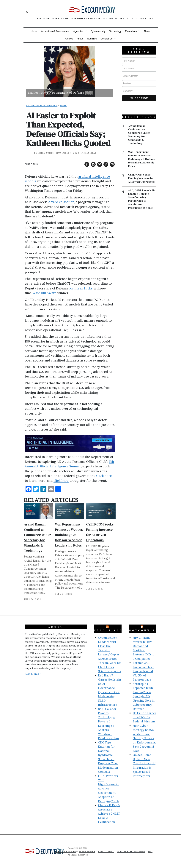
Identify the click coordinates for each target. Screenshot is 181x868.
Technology (115, 31)
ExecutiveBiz (111, 630)
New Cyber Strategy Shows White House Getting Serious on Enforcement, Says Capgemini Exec (144, 738)
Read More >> (33, 674)
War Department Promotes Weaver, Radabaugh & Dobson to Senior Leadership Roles (69, 535)
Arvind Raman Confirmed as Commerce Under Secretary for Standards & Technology (140, 135)
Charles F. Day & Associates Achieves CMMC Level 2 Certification (109, 814)
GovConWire (144, 630)
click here (61, 481)
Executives (131, 31)
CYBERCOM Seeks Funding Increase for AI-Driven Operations (142, 180)
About (80, 39)
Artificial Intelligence (42, 106)
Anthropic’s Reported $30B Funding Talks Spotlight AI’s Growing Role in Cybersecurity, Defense (144, 696)
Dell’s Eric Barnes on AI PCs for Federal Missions (144, 717)
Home (34, 31)
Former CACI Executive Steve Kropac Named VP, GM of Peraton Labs (143, 671)
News (147, 31)
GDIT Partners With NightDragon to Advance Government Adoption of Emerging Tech (109, 789)
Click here (104, 476)
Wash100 (92, 39)
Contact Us (106, 39)
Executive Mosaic (60, 851)
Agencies (78, 31)
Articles (69, 39)
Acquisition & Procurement (55, 31)
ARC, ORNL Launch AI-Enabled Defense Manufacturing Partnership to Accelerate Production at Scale (142, 201)
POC (150, 851)
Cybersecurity (98, 31)
